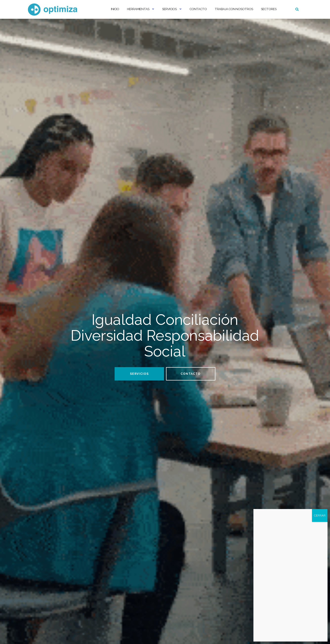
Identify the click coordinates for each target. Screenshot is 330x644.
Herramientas (138, 9)
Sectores (269, 9)
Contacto (198, 9)
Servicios (169, 9)
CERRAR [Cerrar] (320, 515)
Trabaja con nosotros (234, 9)
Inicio (115, 9)
